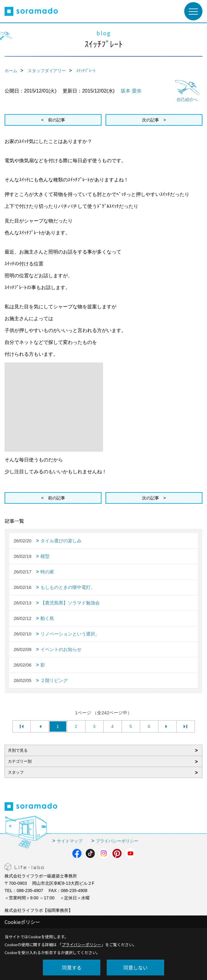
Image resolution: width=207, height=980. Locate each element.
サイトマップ (70, 841)
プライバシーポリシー (117, 841)
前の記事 (57, 120)
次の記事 (150, 120)
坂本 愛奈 (131, 91)
